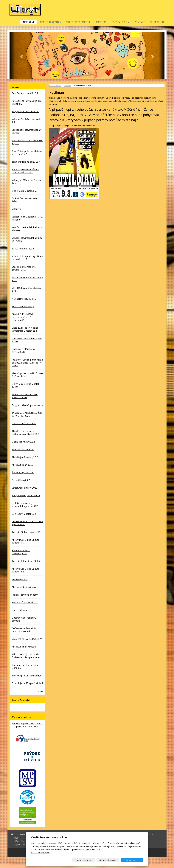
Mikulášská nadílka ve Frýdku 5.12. (27, 279)
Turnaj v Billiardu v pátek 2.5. (27, 561)
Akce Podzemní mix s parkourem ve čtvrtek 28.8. (26, 433)
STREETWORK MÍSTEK (78, 22)
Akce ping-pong (20, 579)
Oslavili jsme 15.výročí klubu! (27, 683)
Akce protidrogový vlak (24, 587)
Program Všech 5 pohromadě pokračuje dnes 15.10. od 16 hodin (27, 363)
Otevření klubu (20, 610)
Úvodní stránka (55, 86)
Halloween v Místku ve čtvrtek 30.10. (24, 350)
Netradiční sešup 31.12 (24, 299)
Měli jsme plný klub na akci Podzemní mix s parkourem (26, 656)
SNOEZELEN (157, 22)
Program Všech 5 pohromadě (27, 405)
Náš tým (101, 22)
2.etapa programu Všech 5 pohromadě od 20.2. (26, 171)
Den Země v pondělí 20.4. (25, 93)
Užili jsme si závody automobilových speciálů (25, 505)
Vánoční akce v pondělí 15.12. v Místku (27, 218)
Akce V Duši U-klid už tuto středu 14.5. (26, 541)
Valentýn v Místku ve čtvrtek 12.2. (26, 182)
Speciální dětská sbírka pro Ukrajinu (26, 666)
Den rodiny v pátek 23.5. (24, 514)
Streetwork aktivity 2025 (25, 488)
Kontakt (140, 22)
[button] (21, 56)
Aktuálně (29, 22)
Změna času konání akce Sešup (25, 200)
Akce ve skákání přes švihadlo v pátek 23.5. (27, 523)
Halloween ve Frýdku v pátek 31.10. (27, 340)
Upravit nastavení (88, 860)
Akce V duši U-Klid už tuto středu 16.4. (26, 570)
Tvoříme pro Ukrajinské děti (27, 676)
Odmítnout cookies (110, 860)
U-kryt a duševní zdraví (24, 423)
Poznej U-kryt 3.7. (21, 480)
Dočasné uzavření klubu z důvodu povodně (25, 630)
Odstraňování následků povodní (24, 619)
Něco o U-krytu (50, 22)
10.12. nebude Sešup (23, 249)
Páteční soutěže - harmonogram (21, 552)
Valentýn (16, 209)
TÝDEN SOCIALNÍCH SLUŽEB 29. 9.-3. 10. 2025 (27, 414)
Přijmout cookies (133, 860)
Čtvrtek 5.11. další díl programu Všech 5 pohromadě (23, 317)
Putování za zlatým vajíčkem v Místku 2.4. (27, 102)
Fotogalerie (120, 22)
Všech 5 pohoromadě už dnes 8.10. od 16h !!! (27, 375)
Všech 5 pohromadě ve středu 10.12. (24, 268)
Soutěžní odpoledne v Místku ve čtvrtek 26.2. (27, 153)
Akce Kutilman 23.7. (22, 465)
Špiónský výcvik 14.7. (23, 472)
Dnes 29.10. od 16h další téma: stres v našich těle (25, 329)
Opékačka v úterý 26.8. (24, 442)
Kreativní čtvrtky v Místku (25, 602)
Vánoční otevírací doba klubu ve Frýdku (27, 239)
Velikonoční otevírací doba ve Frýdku (27, 142)
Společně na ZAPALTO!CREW (27, 639)
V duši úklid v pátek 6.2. (24, 191)
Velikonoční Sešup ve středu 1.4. (27, 121)
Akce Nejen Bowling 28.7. (25, 457)
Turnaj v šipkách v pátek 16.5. (27, 532)
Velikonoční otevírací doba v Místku (27, 131)
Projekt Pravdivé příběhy (25, 595)
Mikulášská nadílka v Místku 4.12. (27, 290)
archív (41, 691)
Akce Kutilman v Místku (24, 647)
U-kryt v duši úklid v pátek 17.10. (26, 385)
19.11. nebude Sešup (23, 306)
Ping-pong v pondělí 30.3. (25, 111)
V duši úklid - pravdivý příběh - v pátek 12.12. (27, 258)
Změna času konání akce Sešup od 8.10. (25, 396)
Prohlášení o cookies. (40, 852)
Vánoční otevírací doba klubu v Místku (27, 229)
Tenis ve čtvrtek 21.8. (23, 449)
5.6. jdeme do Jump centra (26, 495)
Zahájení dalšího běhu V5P (26, 162)
